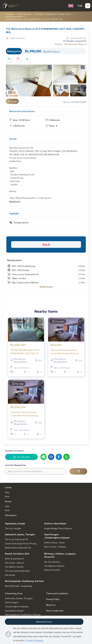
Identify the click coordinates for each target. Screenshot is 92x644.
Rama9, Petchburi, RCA (17, 554)
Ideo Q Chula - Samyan (55, 547)
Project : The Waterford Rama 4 (71, 44)
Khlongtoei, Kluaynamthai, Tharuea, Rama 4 (53, 14)
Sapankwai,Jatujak (15, 523)
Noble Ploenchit (52, 570)
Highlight (14, 213)
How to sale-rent (55, 610)
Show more (46, 286)
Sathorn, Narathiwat (55, 523)
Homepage (9, 14)
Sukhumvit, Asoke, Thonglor (20, 534)
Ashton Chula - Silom (54, 542)
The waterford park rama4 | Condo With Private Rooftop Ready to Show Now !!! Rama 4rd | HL (26, 414)
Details (13, 139)
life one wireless (52, 562)
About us (51, 605)
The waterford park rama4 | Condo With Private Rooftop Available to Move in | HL (64, 352)
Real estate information (22, 111)
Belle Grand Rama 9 (15, 558)
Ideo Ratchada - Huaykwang (18, 586)
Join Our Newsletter (15, 465)
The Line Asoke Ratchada (17, 571)
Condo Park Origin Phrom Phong (21, 543)
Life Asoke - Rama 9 (15, 563)
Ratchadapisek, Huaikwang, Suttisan (24, 581)
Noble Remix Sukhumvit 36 (18, 548)
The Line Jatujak (13, 528)
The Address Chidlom (54, 566)
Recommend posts (24, 14)
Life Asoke (10, 575)
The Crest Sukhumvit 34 (16, 539)
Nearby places (14, 260)
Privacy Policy (53, 599)
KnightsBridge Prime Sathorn (58, 528)
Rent (7, 496)
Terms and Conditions (57, 593)
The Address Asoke (14, 567)
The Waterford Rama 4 (14, 17)
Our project (11, 515)
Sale (7, 492)
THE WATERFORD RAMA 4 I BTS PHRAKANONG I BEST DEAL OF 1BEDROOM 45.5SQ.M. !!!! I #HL (25, 352)
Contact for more (14, 451)
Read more (15, 201)
